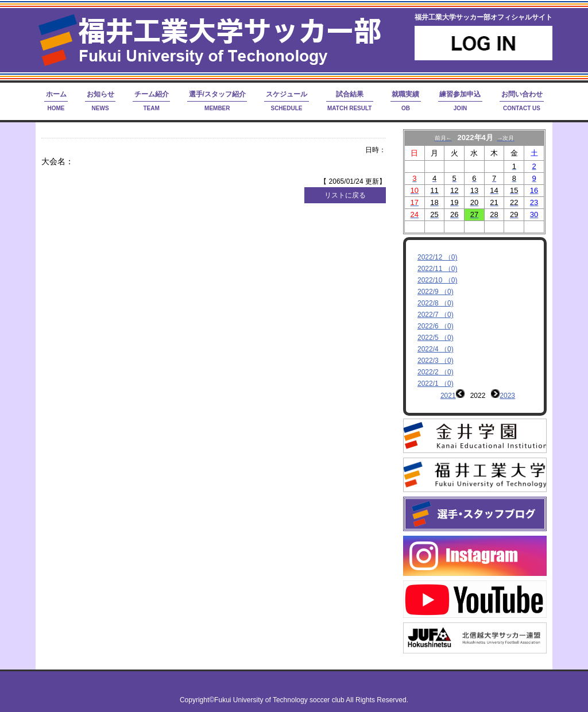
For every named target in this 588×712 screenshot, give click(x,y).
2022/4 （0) (436, 349)
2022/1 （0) (436, 384)
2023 (507, 396)
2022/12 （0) (437, 257)
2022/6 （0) (436, 326)
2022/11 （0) (437, 269)
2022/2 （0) (436, 372)
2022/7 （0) (436, 315)
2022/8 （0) (436, 303)
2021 (448, 396)
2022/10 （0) (437, 280)
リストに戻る (345, 195)
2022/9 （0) (436, 292)
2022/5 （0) (436, 338)
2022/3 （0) (436, 361)
